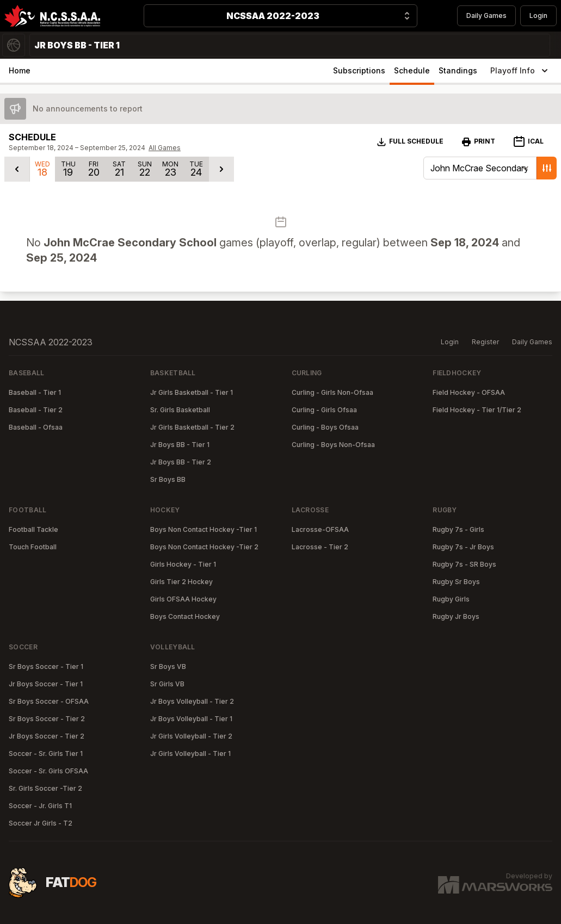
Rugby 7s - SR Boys (464, 564)
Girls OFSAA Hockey (183, 599)
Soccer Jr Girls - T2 (41, 823)
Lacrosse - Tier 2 (320, 547)
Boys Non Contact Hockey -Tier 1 (204, 529)
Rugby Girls (451, 599)
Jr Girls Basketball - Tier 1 (192, 392)
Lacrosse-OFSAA (320, 529)
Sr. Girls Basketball (180, 410)
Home (20, 70)
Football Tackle (33, 529)
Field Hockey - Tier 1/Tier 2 (477, 410)
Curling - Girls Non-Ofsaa (332, 392)
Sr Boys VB (168, 666)
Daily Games (486, 15)
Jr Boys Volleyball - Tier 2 (192, 701)
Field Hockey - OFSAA (469, 392)
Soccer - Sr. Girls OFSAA (48, 771)
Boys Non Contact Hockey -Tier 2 (204, 547)
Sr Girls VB (167, 684)
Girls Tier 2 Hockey (181, 582)
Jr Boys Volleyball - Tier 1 (191, 719)
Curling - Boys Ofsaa (325, 427)
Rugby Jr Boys (456, 616)
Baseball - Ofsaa (36, 427)
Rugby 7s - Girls (458, 529)
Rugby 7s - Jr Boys (463, 547)
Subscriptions (359, 70)
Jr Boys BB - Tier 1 (180, 445)
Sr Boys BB (168, 479)
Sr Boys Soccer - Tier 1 (46, 666)
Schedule (412, 70)
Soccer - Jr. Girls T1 (40, 806)
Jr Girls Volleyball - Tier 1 (190, 754)
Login (538, 15)
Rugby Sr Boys (456, 582)
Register (485, 342)
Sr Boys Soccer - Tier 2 (47, 719)
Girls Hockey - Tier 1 (183, 564)
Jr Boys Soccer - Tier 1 (46, 684)
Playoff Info (520, 71)
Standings (458, 70)
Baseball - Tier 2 (36, 410)
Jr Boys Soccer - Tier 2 (47, 736)
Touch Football (33, 547)
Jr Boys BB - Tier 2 (181, 462)
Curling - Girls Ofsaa (324, 410)
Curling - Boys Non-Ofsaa (333, 445)
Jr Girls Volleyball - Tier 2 (191, 736)
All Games (165, 148)
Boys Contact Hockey (185, 616)
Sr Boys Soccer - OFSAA (49, 701)
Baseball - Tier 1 (35, 392)
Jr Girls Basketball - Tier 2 (192, 427)
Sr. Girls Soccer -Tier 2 (45, 788)
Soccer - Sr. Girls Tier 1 (46, 754)
